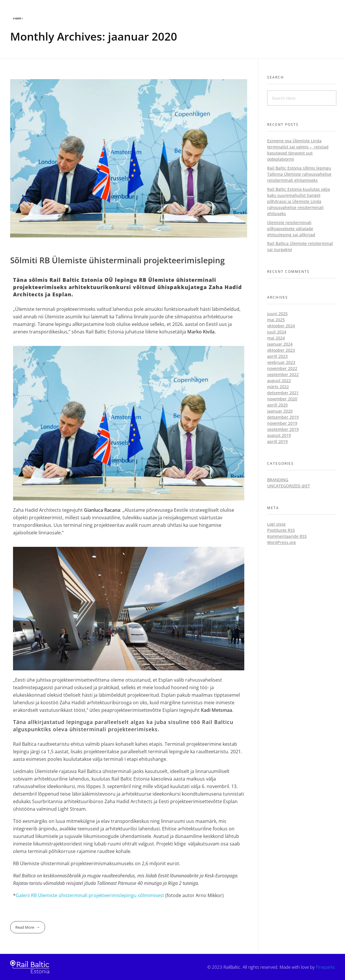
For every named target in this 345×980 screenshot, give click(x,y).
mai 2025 (276, 320)
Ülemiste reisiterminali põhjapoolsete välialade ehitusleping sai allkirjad (291, 229)
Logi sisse (276, 524)
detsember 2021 (283, 393)
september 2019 (283, 429)
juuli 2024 (277, 332)
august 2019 (279, 435)
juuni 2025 (277, 314)
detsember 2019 (283, 417)
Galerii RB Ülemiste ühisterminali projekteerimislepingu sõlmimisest (90, 895)
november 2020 (282, 399)
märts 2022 (278, 387)
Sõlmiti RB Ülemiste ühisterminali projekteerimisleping (118, 260)
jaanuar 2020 (280, 411)
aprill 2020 (277, 405)
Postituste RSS (281, 530)
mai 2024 (276, 338)
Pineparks (325, 967)
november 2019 (282, 423)
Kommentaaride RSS (287, 536)
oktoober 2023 (281, 350)
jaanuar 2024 (280, 344)
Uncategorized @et (289, 486)
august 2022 (279, 381)
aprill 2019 (277, 441)
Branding (278, 480)
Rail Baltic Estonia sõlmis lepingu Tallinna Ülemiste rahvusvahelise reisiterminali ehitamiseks (299, 174)
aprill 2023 (277, 356)
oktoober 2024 (281, 326)
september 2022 (283, 374)
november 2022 (282, 368)
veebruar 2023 (281, 362)
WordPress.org (281, 542)
